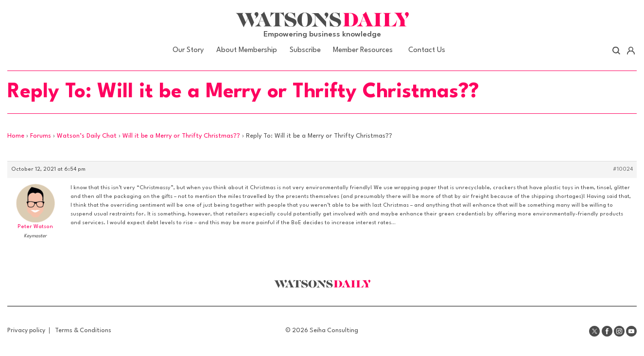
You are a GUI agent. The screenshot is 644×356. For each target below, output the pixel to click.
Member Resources (363, 50)
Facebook (607, 331)
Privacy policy (26, 330)
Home (16, 136)
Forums (41, 136)
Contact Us (427, 50)
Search (617, 51)
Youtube (631, 331)
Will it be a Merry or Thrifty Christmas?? (181, 136)
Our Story (188, 50)
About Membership (247, 50)
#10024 (623, 169)
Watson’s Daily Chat (87, 136)
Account (631, 51)
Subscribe (305, 50)
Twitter (594, 331)
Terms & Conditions (83, 330)
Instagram (619, 331)
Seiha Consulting (334, 330)
